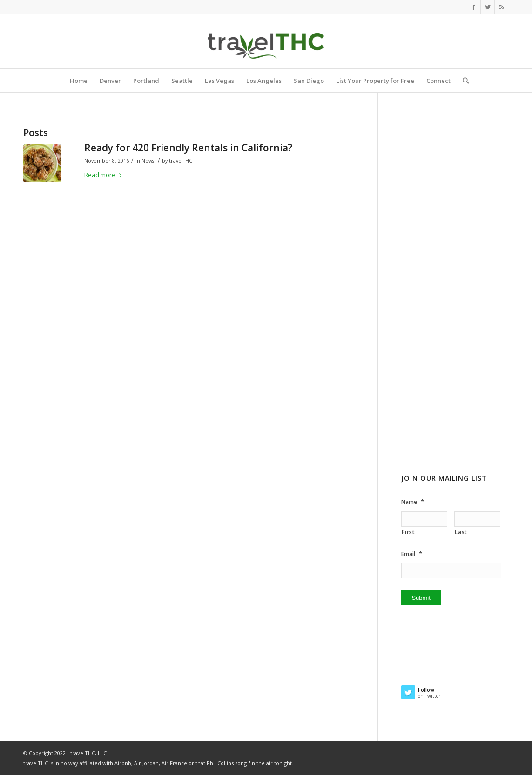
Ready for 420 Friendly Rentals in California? (188, 148)
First (408, 532)
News (148, 161)
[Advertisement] (455, 307)
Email (412, 554)
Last (461, 532)
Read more (105, 175)
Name (413, 502)
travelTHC (181, 161)
